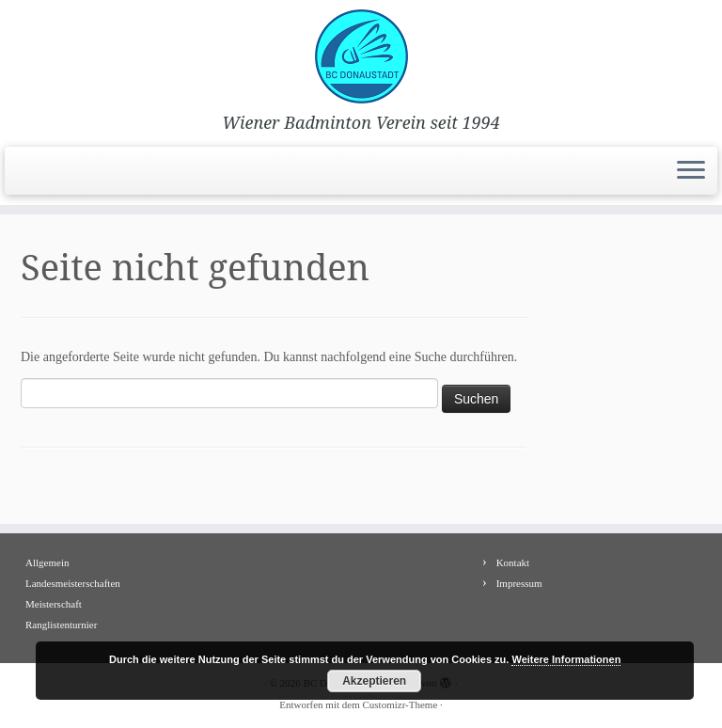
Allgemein (47, 562)
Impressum (519, 583)
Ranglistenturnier (61, 625)
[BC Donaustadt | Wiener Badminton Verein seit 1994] (361, 56)
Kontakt (513, 562)
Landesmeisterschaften (73, 583)
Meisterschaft (54, 604)
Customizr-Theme (400, 704)
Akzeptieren (374, 681)
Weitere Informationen (566, 659)
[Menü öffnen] (691, 171)
